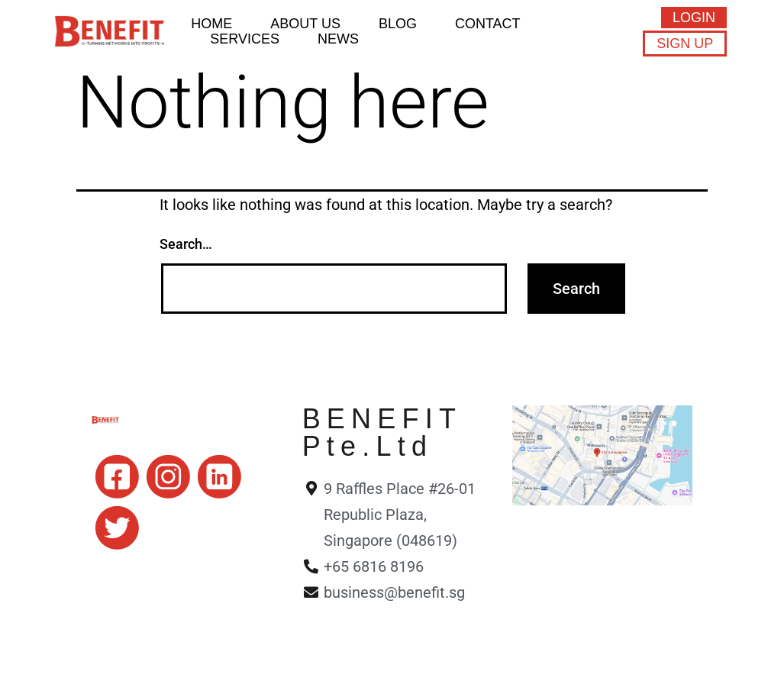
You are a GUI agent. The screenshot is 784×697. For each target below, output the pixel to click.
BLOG (398, 24)
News (338, 39)
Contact (488, 24)
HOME (211, 24)
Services (245, 39)
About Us (305, 24)
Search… (186, 244)
